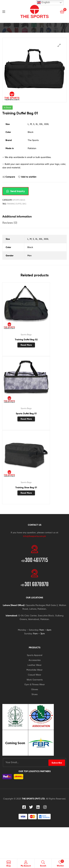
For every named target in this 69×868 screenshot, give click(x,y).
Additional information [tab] (17, 216)
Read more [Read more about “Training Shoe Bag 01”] (26, 493)
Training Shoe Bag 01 (26, 487)
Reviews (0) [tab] (10, 223)
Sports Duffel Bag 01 (26, 413)
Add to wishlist (29, 177)
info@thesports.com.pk (34, 536)
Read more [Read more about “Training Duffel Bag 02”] (26, 345)
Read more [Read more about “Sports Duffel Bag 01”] (26, 419)
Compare (10, 177)
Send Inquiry (16, 191)
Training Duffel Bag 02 (26, 339)
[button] (59, 45)
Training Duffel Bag (17, 204)
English (43, 3)
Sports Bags (19, 200)
